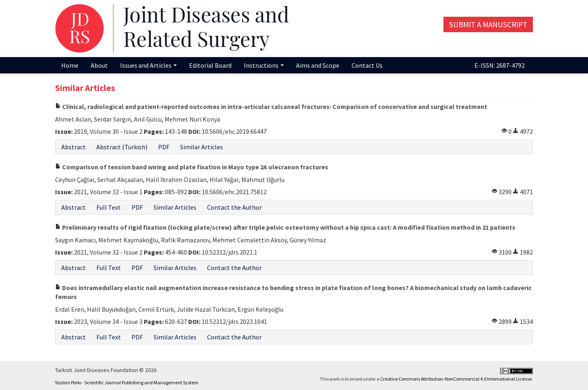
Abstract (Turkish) (122, 147)
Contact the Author (234, 207)
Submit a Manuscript (488, 24)
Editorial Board (210, 65)
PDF (164, 147)
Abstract (73, 147)
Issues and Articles (148, 65)
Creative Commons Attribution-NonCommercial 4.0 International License (456, 379)
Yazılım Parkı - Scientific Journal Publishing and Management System (127, 382)
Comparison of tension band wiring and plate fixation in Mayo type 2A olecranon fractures (192, 167)
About (99, 65)
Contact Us (367, 65)
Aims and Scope (318, 65)
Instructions (264, 65)
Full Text (109, 207)
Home (70, 65)
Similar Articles (202, 147)
